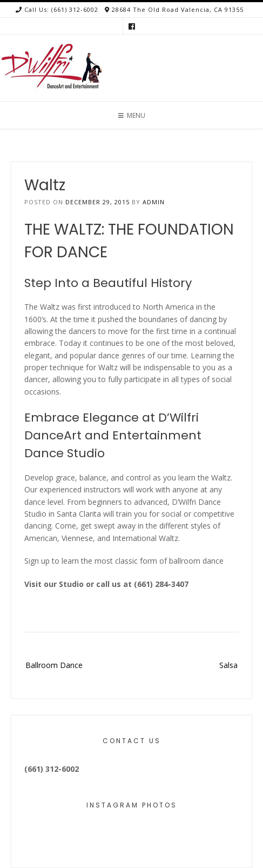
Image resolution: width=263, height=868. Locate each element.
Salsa (228, 665)
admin (154, 202)
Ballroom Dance (54, 665)
